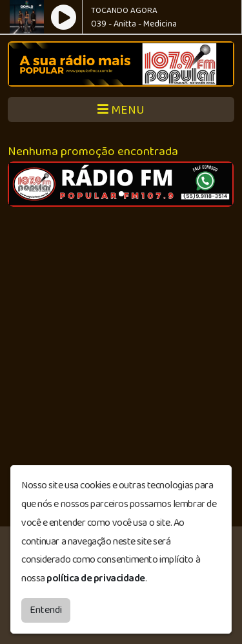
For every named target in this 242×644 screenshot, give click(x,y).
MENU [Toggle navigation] (121, 110)
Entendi (46, 610)
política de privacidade (96, 578)
